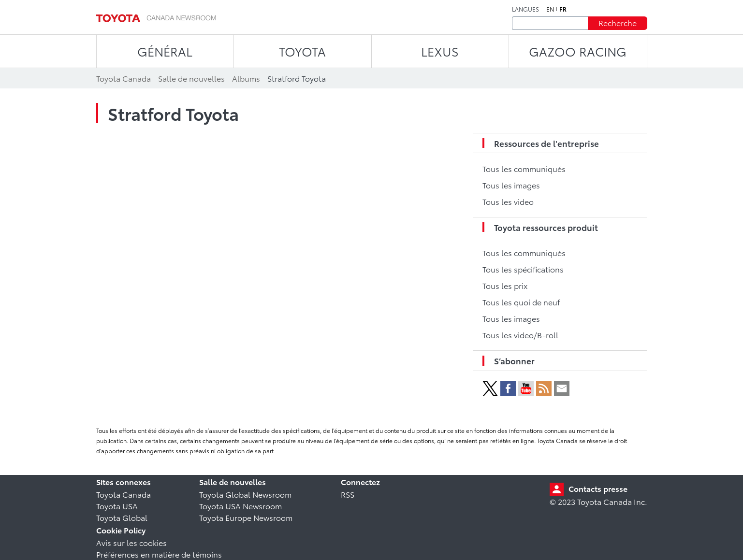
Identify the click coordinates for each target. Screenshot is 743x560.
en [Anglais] (550, 9)
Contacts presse (598, 488)
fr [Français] (563, 9)
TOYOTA (302, 51)
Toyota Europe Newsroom (246, 517)
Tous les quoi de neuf (521, 302)
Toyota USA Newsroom (240, 506)
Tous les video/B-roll (520, 335)
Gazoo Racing (578, 51)
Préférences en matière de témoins (159, 554)
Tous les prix (505, 285)
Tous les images (511, 185)
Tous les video (508, 201)
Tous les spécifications (523, 269)
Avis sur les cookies (131, 542)
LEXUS (440, 51)
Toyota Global (122, 517)
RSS (348, 494)
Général (165, 51)
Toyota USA (117, 506)
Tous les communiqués (524, 168)
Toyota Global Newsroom (245, 494)
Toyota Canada (124, 494)
